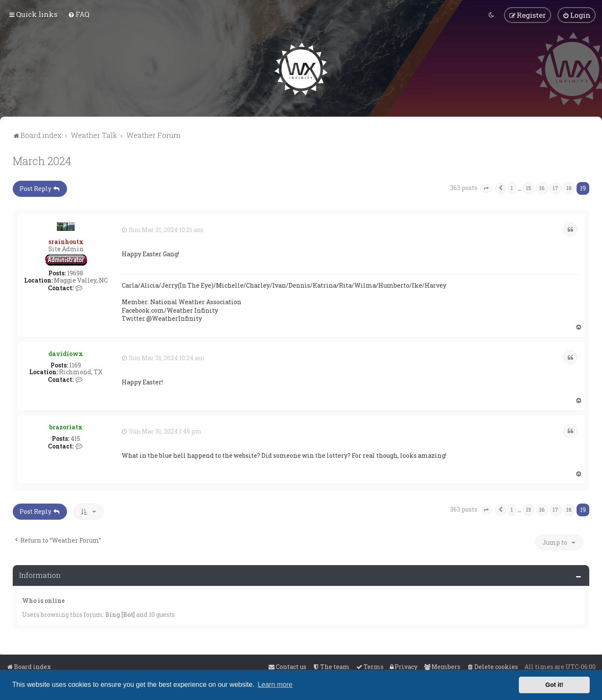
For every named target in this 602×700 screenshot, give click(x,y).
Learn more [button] (275, 685)
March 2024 (42, 160)
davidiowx (66, 353)
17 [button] (556, 187)
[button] (486, 188)
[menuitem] (79, 14)
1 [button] (512, 187)
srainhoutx (66, 241)
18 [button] (569, 187)
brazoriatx (66, 426)
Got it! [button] (554, 685)
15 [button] (529, 187)
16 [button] (542, 187)
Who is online (43, 600)
